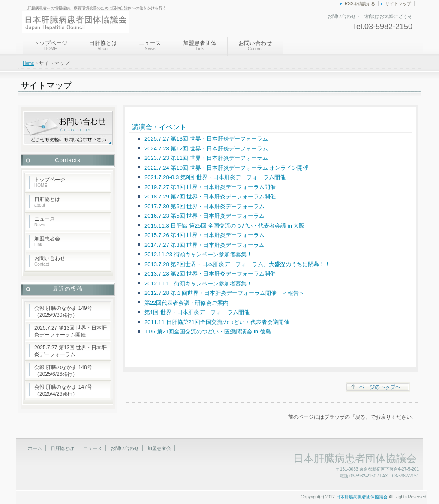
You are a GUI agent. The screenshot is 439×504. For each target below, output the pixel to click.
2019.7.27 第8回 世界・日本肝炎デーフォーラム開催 (210, 187)
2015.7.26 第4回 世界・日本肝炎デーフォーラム (204, 235)
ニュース (150, 45)
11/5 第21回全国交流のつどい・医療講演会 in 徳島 (208, 331)
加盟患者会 (47, 241)
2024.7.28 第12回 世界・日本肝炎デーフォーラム (206, 148)
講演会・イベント (159, 127)
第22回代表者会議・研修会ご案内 (186, 303)
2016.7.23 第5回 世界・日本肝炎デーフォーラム (204, 216)
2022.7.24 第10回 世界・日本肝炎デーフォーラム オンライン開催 (226, 168)
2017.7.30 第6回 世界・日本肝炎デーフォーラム (204, 206)
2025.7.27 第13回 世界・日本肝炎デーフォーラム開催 (71, 331)
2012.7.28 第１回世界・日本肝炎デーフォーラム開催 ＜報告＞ (224, 293)
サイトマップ (398, 4)
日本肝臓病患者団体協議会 (362, 497)
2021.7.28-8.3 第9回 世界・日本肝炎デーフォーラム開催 (215, 177)
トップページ (51, 45)
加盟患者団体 (200, 45)
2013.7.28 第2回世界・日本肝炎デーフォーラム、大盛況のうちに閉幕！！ (237, 264)
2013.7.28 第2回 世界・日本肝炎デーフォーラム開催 (210, 274)
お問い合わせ (255, 45)
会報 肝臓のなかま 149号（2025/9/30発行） (63, 312)
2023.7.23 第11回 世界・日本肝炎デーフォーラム (206, 158)
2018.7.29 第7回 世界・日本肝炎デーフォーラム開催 (210, 196)
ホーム (35, 448)
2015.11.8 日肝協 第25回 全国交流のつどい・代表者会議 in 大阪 (224, 226)
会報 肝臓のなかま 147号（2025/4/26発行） (63, 390)
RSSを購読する (360, 4)
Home (29, 63)
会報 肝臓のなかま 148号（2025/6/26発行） (63, 371)
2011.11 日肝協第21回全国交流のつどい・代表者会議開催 (217, 322)
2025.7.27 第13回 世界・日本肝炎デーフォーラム (206, 139)
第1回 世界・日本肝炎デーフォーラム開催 (197, 312)
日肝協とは (103, 45)
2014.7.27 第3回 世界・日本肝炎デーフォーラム (204, 245)
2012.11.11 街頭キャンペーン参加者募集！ (198, 283)
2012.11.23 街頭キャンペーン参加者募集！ (198, 254)
